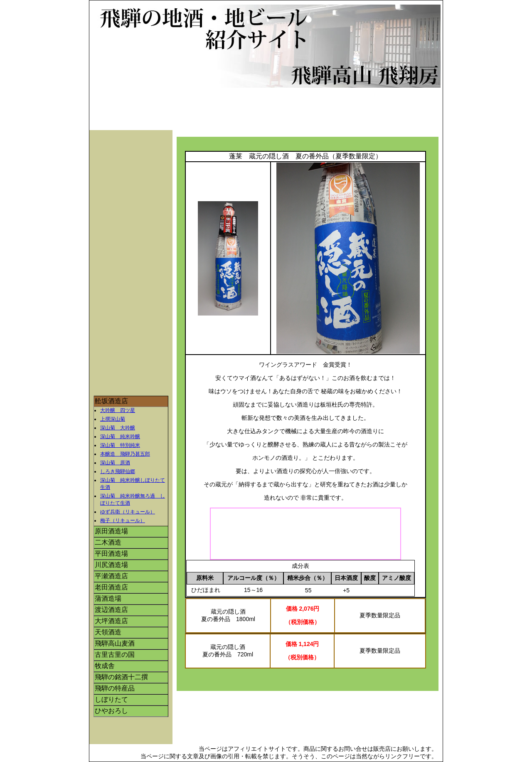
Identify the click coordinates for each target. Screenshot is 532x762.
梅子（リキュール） (123, 520)
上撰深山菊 (113, 419)
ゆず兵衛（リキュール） (128, 512)
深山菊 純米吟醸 (120, 436)
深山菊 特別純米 (120, 445)
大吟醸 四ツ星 (118, 410)
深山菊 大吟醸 (118, 428)
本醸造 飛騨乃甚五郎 (125, 454)
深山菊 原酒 (115, 463)
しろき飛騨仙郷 (118, 471)
